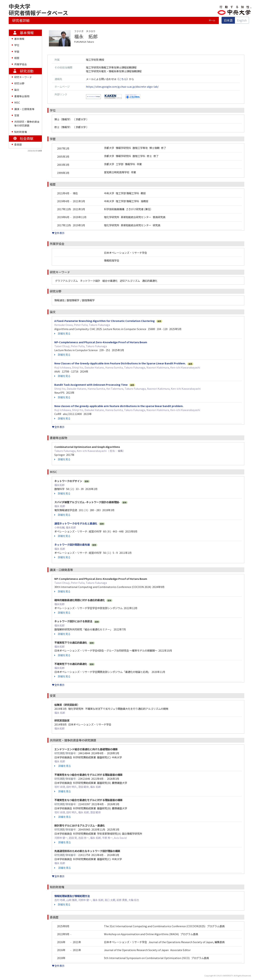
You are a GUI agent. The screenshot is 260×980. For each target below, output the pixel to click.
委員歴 (18, 144)
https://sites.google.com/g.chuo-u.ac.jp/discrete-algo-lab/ (122, 86)
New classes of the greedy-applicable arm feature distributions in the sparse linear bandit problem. (119, 406)
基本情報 (19, 39)
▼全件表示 (58, 233)
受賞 (17, 115)
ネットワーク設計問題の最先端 (72, 544)
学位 (17, 45)
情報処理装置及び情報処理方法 (72, 896)
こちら (123, 79)
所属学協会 (21, 64)
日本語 (228, 20)
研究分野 (19, 83)
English (242, 20)
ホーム (212, 20)
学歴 (17, 52)
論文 (17, 90)
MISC (17, 102)
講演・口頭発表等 (24, 109)
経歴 (17, 58)
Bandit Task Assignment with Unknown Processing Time (91, 385)
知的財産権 (21, 132)
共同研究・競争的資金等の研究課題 (27, 123)
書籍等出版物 (22, 96)
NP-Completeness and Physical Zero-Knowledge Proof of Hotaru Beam (101, 342)
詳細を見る (62, 333)
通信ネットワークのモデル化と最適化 (76, 523)
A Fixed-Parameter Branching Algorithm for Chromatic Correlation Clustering (105, 321)
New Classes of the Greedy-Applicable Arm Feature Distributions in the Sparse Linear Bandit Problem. (120, 363)
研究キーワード (23, 77)
